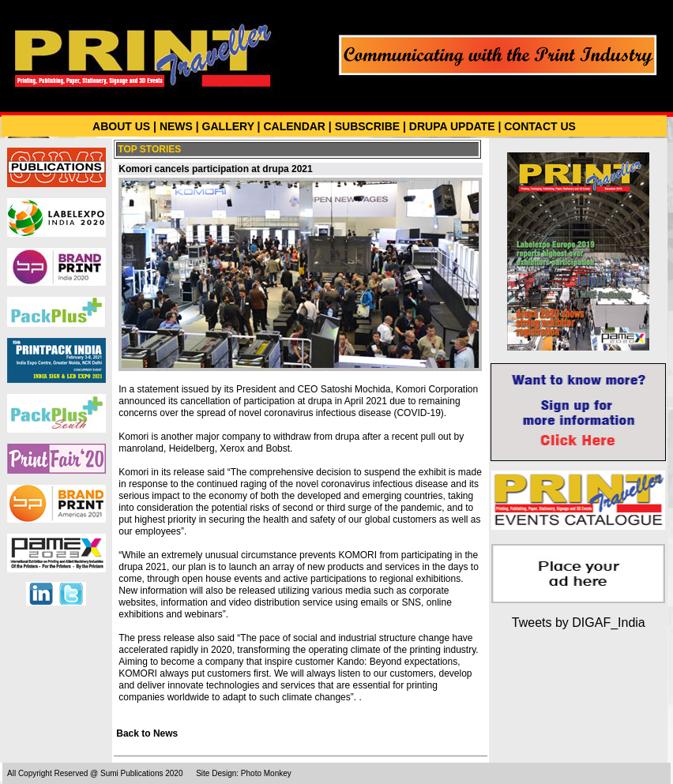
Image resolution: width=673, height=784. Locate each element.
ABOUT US (121, 126)
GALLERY (228, 126)
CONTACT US (540, 126)
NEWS (176, 126)
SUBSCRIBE (367, 126)
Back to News (147, 733)
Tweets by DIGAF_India (579, 623)
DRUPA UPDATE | (455, 126)
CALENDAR (294, 126)
